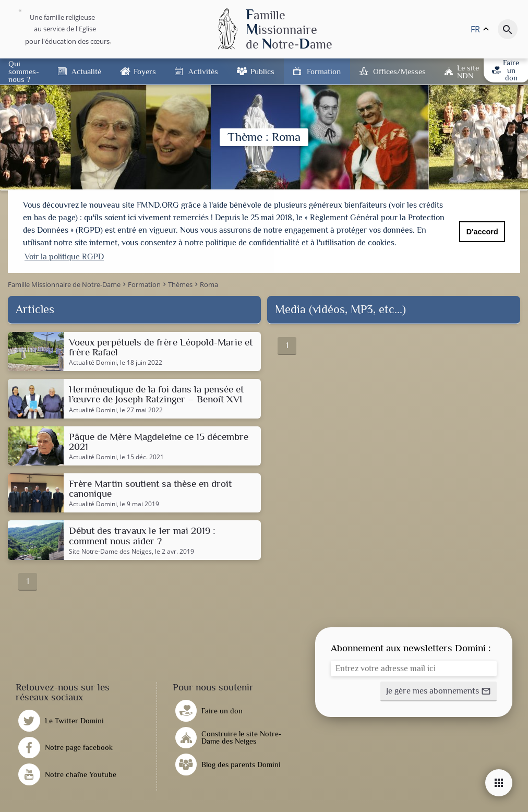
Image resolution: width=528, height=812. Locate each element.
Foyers (145, 71)
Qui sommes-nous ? (24, 71)
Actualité (86, 71)
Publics (262, 71)
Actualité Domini (93, 361)
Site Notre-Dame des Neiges (110, 550)
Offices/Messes (399, 71)
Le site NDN (468, 71)
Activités (203, 71)
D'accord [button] (482, 232)
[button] (439, 690)
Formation (324, 71)
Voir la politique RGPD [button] (64, 257)
